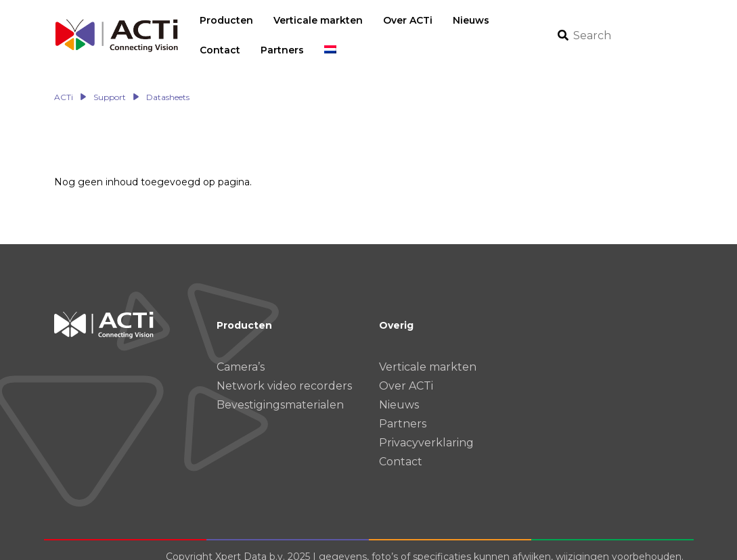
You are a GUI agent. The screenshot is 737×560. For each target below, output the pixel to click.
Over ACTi (406, 372)
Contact (401, 447)
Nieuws (399, 391)
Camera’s (241, 353)
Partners (403, 410)
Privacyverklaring (426, 428)
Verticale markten (428, 353)
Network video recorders (284, 372)
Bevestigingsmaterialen (280, 391)
